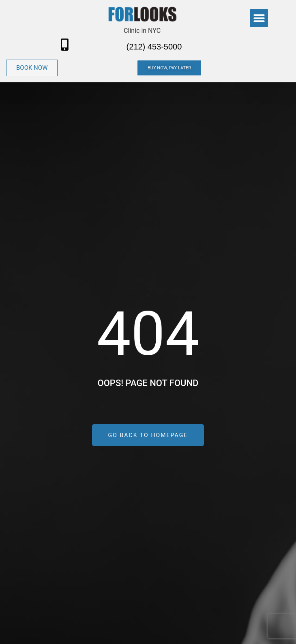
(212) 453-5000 (154, 47)
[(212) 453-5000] (65, 45)
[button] (259, 18)
